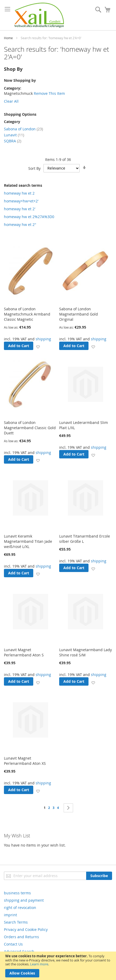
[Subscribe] (99, 876)
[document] (58, 966)
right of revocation (20, 908)
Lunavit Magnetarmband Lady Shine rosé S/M (85, 652)
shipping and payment (24, 900)
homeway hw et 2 (19, 193)
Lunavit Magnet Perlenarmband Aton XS (25, 761)
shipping (43, 339)
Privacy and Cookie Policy (26, 929)
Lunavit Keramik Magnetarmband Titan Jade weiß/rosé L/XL (28, 541)
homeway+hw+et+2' (21, 201)
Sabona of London (23, 129)
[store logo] (39, 15)
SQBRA (13, 141)
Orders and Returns (21, 937)
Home (8, 38)
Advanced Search (19, 951)
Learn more (39, 964)
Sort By (34, 168)
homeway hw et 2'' (20, 224)
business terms (17, 893)
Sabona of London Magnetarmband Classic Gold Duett (30, 428)
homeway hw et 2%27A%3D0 (29, 217)
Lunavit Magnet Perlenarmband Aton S (24, 652)
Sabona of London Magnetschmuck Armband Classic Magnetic (27, 314)
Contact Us (13, 944)
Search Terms (16, 922)
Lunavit (14, 135)
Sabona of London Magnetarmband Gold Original (79, 314)
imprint (10, 915)
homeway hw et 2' (20, 209)
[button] (38, 347)
